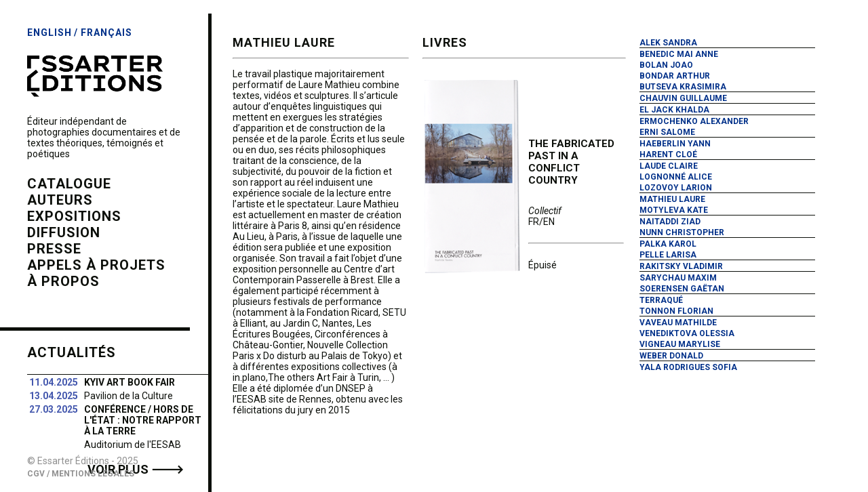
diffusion (64, 232)
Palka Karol (668, 244)
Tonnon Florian (676, 311)
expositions (74, 216)
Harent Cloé (668, 155)
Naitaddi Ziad (670, 222)
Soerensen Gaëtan (682, 289)
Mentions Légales (93, 474)
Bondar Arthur (675, 76)
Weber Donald (671, 356)
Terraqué (661, 300)
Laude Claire (669, 166)
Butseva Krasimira (683, 87)
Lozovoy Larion (676, 188)
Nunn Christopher (682, 232)
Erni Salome (667, 132)
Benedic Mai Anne (679, 54)
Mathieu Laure (672, 199)
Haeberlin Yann (675, 144)
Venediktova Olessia (687, 333)
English (50, 33)
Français (106, 33)
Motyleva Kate (674, 210)
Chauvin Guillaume (683, 98)
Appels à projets (96, 265)
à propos (63, 281)
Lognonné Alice (676, 177)
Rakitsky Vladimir (681, 266)
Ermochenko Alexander (694, 121)
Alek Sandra (668, 43)
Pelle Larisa (668, 255)
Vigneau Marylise (680, 344)
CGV (36, 474)
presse (54, 249)
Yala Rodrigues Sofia (688, 367)
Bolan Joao (666, 65)
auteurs (60, 200)
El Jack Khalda (674, 110)
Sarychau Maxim (678, 278)
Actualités (72, 352)
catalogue (69, 184)
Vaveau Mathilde (678, 323)
